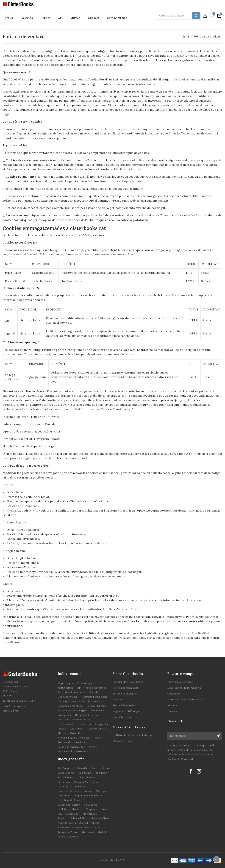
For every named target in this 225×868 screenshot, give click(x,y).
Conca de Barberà (69, 791)
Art (80, 688)
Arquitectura (66, 688)
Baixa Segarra (66, 773)
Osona (105, 809)
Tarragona (64, 828)
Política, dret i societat (72, 742)
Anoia (95, 768)
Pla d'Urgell (90, 814)
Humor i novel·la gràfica (93, 724)
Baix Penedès (88, 777)
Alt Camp (63, 768)
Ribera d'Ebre (79, 818)
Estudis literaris (96, 706)
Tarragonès (82, 828)
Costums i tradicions (94, 697)
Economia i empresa (70, 706)
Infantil (62, 729)
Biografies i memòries (71, 692)
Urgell (102, 832)
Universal (88, 832)
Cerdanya (79, 786)
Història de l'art (82, 720)
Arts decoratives (96, 688)
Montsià (77, 809)
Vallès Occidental (68, 837)
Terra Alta (100, 828)
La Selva (63, 809)
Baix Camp (85, 773)
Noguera (91, 809)
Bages (106, 768)
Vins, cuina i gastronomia (73, 751)
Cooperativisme (67, 697)
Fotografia (64, 715)
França (88, 791)
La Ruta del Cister (69, 805)
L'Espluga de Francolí (86, 796)
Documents (95, 701)
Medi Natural (95, 729)
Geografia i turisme (87, 715)
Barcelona (64, 782)
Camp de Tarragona (86, 782)
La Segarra (91, 805)
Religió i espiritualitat (71, 747)
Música (62, 733)
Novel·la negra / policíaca (74, 738)
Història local (66, 724)
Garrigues (102, 791)
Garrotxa (63, 796)
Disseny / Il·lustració (71, 701)
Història (63, 720)
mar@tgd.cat (10, 711)
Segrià (96, 823)
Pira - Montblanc (68, 814)
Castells (94, 692)
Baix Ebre (101, 773)
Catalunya (64, 786)
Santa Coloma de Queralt (73, 823)
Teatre (93, 747)
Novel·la (75, 733)
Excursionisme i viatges (72, 710)
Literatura (77, 729)
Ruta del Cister (101, 818)
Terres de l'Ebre (68, 832)
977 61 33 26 (29, 701)
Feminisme (97, 710)
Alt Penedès (80, 768)
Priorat (62, 818)
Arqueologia (65, 683)
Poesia (98, 738)
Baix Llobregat (67, 777)
